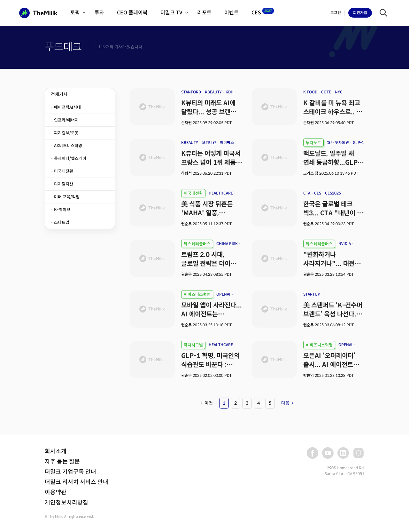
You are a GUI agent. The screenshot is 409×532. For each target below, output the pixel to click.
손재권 (186, 123)
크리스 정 (311, 173)
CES (318, 193)
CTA (307, 193)
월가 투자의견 (338, 143)
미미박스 (227, 143)
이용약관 (56, 492)
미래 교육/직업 (67, 197)
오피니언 (209, 143)
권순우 (187, 224)
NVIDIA (345, 244)
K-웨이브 (62, 210)
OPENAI (223, 294)
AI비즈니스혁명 (197, 294)
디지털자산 (64, 184)
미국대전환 (64, 171)
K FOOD (310, 92)
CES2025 (333, 193)
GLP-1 (358, 143)
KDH (230, 92)
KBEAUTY (213, 92)
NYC (339, 92)
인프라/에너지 (66, 120)
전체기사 (59, 94)
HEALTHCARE (221, 193)
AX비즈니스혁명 (68, 146)
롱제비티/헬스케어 (70, 159)
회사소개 (56, 451)
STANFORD (191, 92)
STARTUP (312, 294)
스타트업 (62, 222)
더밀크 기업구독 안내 (70, 472)
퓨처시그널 (193, 345)
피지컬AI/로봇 (66, 133)
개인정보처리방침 (66, 503)
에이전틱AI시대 (67, 107)
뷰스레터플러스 (197, 244)
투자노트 (313, 143)
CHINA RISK (227, 244)
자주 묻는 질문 (62, 462)
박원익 (309, 375)
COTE (326, 92)
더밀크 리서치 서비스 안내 (77, 482)
